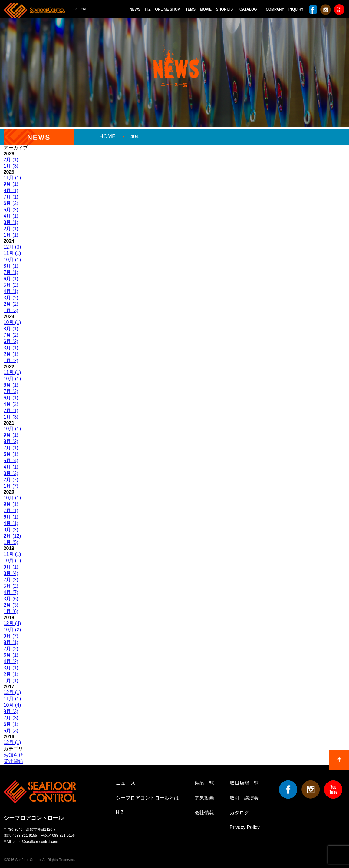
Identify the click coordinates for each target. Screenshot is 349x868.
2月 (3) (11, 605)
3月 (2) (11, 298)
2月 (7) (11, 480)
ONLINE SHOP (168, 9)
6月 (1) (11, 279)
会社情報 (204, 813)
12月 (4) (12, 623)
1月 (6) (11, 611)
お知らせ (13, 755)
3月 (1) (11, 222)
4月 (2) (11, 404)
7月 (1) (11, 197)
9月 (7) (11, 636)
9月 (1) (11, 184)
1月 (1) (11, 235)
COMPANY (275, 9)
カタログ (239, 813)
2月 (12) (12, 536)
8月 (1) (11, 190)
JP (75, 9)
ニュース (126, 783)
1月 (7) (11, 486)
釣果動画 (204, 798)
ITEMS (190, 9)
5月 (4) (11, 461)
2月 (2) (11, 304)
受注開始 (13, 761)
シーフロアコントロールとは (147, 798)
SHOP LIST (226, 9)
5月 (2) (11, 210)
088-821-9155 (26, 836)
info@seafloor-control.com (37, 842)
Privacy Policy (245, 827)
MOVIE (206, 9)
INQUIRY (296, 9)
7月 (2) (11, 335)
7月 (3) (11, 391)
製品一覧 (204, 783)
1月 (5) (11, 542)
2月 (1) (11, 160)
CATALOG (248, 9)
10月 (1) (12, 260)
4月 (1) (11, 216)
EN (83, 9)
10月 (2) (12, 630)
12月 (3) (12, 247)
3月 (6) (11, 599)
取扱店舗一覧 (244, 783)
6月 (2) (11, 203)
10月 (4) (12, 705)
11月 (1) (12, 178)
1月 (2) (11, 361)
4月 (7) (11, 592)
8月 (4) (11, 573)
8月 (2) (11, 441)
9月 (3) (11, 711)
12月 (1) (12, 692)
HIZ (148, 9)
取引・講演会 (244, 798)
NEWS (135, 9)
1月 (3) (11, 166)
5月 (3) (11, 731)
